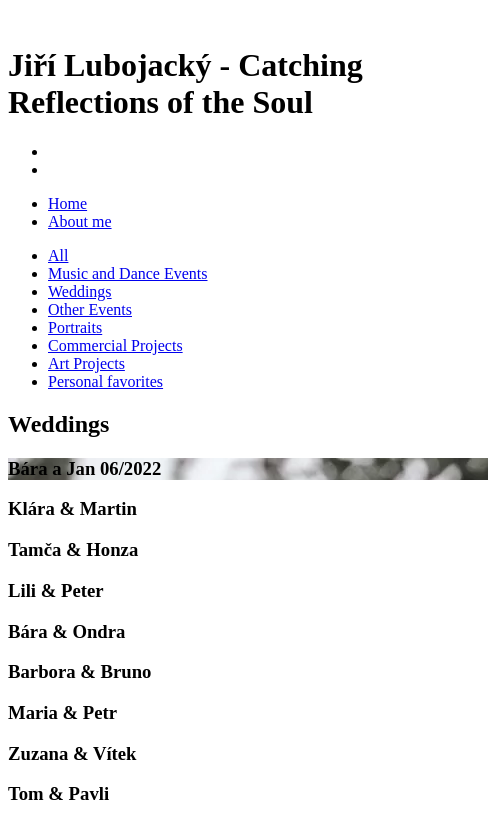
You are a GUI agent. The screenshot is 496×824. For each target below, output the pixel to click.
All (58, 255)
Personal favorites (105, 381)
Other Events (90, 309)
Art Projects (86, 363)
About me (80, 221)
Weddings (80, 291)
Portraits (75, 327)
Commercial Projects (115, 345)
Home (67, 203)
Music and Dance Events (128, 273)
